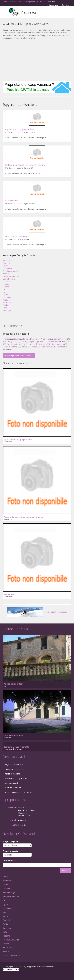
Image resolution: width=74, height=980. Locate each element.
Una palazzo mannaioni (17, 236)
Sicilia (5, 308)
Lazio (5, 289)
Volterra (67, 341)
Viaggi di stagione (13, 774)
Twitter (16, 975)
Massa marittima (10, 347)
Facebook (3, 975)
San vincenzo (53, 341)
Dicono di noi (24, 816)
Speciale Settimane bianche (37, 612)
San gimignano (60, 339)
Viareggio (27, 341)
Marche (6, 287)
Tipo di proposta (11, 851)
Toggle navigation (5, 13)
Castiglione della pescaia (36, 344)
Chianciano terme (14, 344)
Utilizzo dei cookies (26, 810)
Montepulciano (57, 344)
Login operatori (52, 5)
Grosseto (7, 341)
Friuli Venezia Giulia (11, 276)
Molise (5, 295)
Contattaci (66, 5)
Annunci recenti (12, 783)
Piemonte (7, 263)
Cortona (46, 339)
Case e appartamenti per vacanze (20, 792)
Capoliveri (39, 341)
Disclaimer (23, 813)
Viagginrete (29, 12)
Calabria (6, 305)
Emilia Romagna (10, 279)
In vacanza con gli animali (16, 778)
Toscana (6, 281)
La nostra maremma (14, 735)
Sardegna (7, 310)
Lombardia (7, 268)
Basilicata (7, 302)
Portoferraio (47, 347)
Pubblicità (22, 825)
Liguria (5, 266)
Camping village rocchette (17, 747)
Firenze (6, 339)
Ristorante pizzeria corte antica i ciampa (25, 165)
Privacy (21, 808)
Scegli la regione (11, 841)
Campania (7, 297)
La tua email (9, 861)
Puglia (5, 300)
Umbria (6, 284)
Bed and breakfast (13, 788)
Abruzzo (6, 292)
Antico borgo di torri (14, 684)
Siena (17, 339)
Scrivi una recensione (14, 769)
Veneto (6, 274)
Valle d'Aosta (8, 260)
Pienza (34, 347)
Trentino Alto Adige (11, 271)
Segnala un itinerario (14, 765)
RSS (22, 975)
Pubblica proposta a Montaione (18, 356)
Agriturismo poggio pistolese (20, 129)
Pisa (17, 341)
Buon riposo (11, 201)
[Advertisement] (37, 60)
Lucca (26, 339)
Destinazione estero (11, 956)
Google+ (9, 975)
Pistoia (24, 347)
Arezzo (35, 339)
